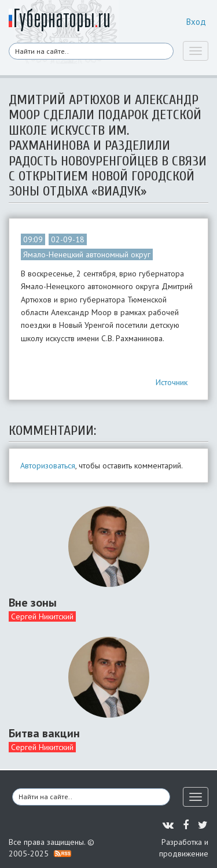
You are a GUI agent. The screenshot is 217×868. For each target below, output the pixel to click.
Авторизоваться (48, 466)
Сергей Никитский (42, 616)
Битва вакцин (44, 733)
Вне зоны (33, 603)
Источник (172, 382)
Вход (196, 22)
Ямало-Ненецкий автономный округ (87, 254)
